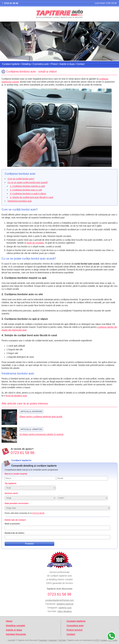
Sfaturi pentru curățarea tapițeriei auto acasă (41, 417)
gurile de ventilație (35, 243)
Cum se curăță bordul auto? (21, 179)
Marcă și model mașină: (16, 474)
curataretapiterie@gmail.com (59, 600)
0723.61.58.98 (38, 513)
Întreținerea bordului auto (20, 201)
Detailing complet (15, 626)
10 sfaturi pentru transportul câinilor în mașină (41, 434)
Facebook (43, 640)
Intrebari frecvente (16, 634)
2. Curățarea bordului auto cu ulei (26, 190)
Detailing (26, 64)
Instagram (53, 640)
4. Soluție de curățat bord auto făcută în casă (32, 197)
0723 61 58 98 (11, 3)
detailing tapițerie (65, 604)
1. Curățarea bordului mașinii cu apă (27, 186)
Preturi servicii (75, 630)
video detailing (64, 611)
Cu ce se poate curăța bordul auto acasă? (28, 182)
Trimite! (29, 544)
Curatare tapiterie (11, 64)
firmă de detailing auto (16, 396)
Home (9, 621)
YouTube (62, 640)
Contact (80, 64)
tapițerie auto (65, 608)
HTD (97, 640)
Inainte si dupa (67, 64)
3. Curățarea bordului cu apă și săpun (28, 194)
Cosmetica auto (41, 64)
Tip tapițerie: (11, 483)
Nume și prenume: (12, 524)
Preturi (54, 64)
